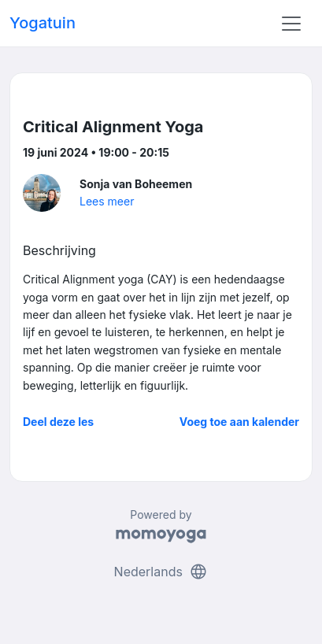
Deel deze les (58, 422)
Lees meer (107, 201)
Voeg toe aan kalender (239, 422)
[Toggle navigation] (291, 24)
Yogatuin (43, 23)
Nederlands (161, 572)
